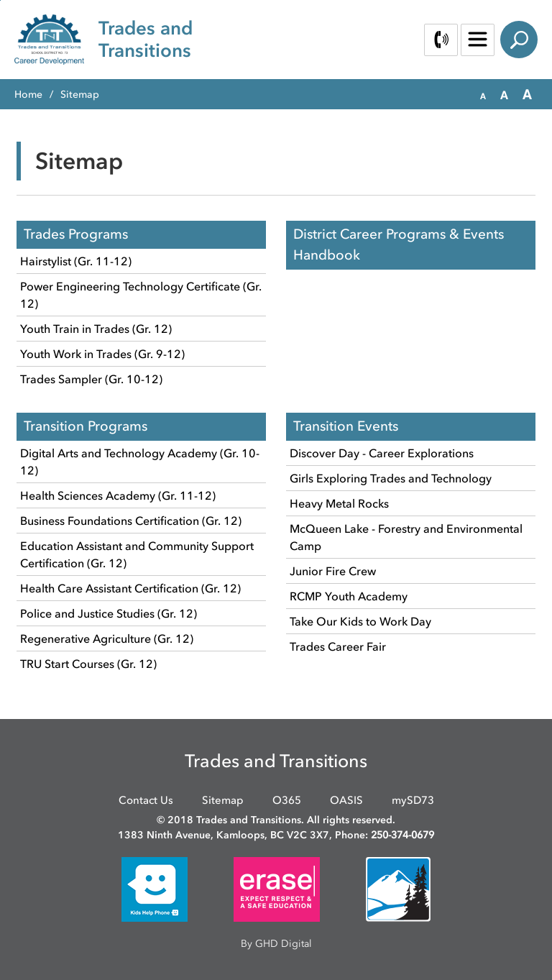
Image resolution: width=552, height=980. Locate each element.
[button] (483, 95)
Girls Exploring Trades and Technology (391, 478)
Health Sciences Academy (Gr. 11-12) (118, 495)
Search (519, 40)
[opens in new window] (155, 888)
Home (28, 95)
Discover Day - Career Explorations (382, 453)
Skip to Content (0, 0)
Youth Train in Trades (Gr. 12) (96, 329)
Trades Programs (76, 234)
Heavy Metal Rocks (339, 503)
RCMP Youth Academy (349, 596)
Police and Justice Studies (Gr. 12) (109, 613)
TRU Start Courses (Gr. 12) (88, 664)
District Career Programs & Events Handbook (399, 244)
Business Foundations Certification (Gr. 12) (131, 521)
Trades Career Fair (338, 646)
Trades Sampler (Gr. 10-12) (91, 379)
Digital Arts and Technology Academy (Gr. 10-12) (140, 462)
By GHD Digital (276, 944)
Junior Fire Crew (333, 571)
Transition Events (346, 426)
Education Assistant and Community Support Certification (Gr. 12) (137, 554)
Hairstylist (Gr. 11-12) (76, 261)
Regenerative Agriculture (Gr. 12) (107, 638)
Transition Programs (86, 426)
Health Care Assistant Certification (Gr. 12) (130, 588)
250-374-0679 (402, 835)
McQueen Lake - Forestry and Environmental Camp (406, 537)
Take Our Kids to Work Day (360, 621)
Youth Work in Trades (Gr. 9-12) (102, 354)
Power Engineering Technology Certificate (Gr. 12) (141, 295)
